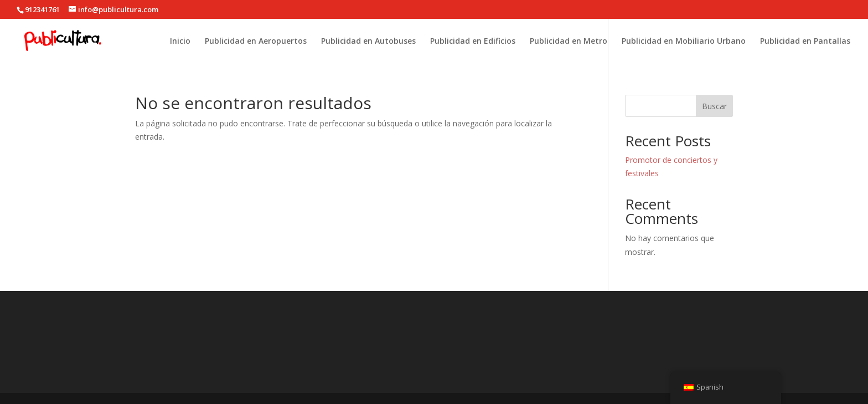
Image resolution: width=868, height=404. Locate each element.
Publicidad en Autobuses (368, 42)
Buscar (714, 106)
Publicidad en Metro (569, 42)
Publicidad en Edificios (473, 42)
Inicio (180, 42)
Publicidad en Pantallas (805, 42)
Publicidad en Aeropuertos (256, 42)
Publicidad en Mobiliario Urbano (684, 42)
